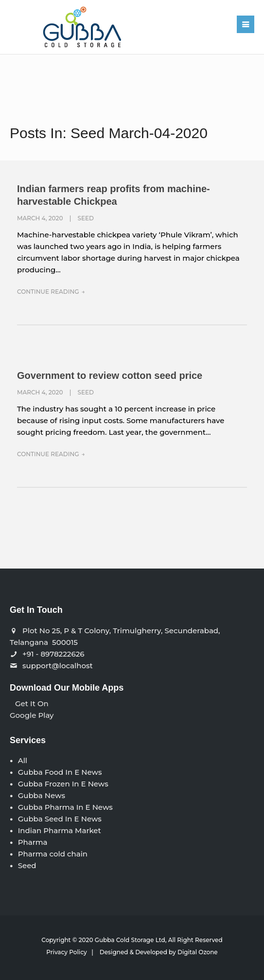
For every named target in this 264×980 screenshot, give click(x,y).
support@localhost (58, 666)
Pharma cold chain (53, 854)
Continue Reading (48, 292)
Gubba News (42, 795)
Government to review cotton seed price (110, 375)
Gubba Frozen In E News (63, 784)
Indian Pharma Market (60, 830)
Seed (86, 218)
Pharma (33, 842)
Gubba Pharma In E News (65, 807)
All (23, 760)
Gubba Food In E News (60, 772)
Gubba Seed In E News (60, 819)
